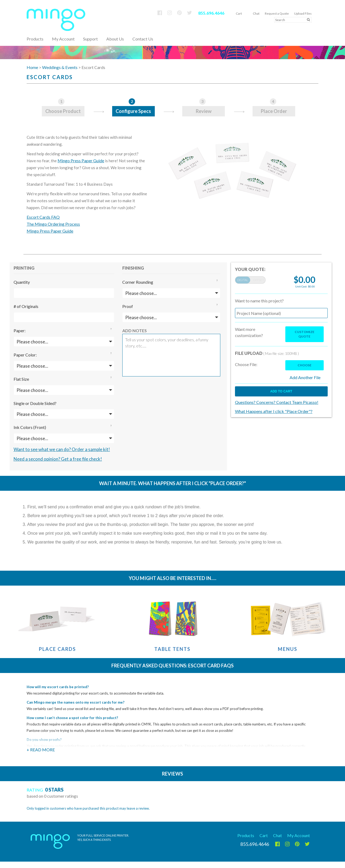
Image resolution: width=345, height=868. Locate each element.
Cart (239, 13)
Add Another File (305, 377)
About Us (115, 39)
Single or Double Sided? (35, 403)
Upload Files (303, 13)
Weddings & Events (60, 67)
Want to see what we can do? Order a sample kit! (62, 449)
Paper (19, 330)
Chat (256, 13)
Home (32, 67)
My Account (63, 39)
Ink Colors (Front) (30, 427)
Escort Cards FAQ (43, 217)
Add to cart (281, 391)
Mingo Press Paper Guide (81, 161)
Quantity (22, 282)
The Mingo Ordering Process (53, 224)
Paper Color (25, 355)
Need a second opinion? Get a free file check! (58, 459)
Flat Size (21, 379)
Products (246, 835)
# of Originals (26, 306)
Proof (128, 306)
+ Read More (41, 750)
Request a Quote (277, 13)
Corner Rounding (138, 282)
